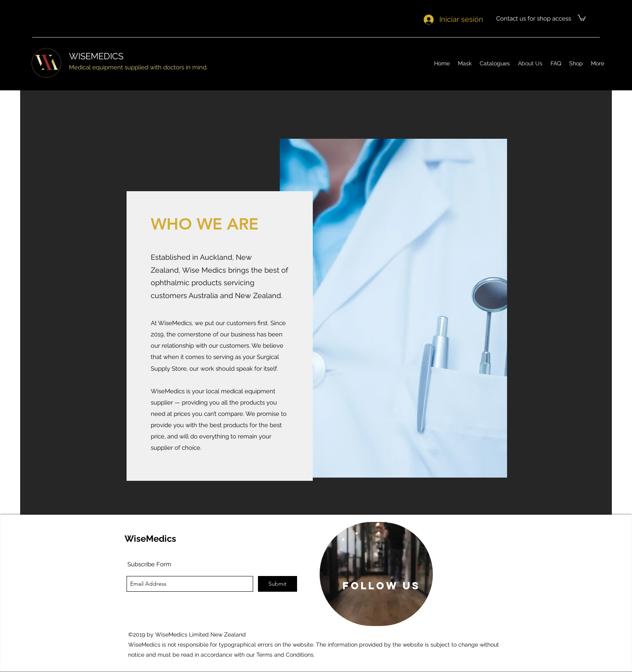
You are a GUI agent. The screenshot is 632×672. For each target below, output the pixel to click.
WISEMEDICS (96, 56)
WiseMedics (150, 538)
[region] (376, 574)
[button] (582, 18)
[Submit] (278, 584)
